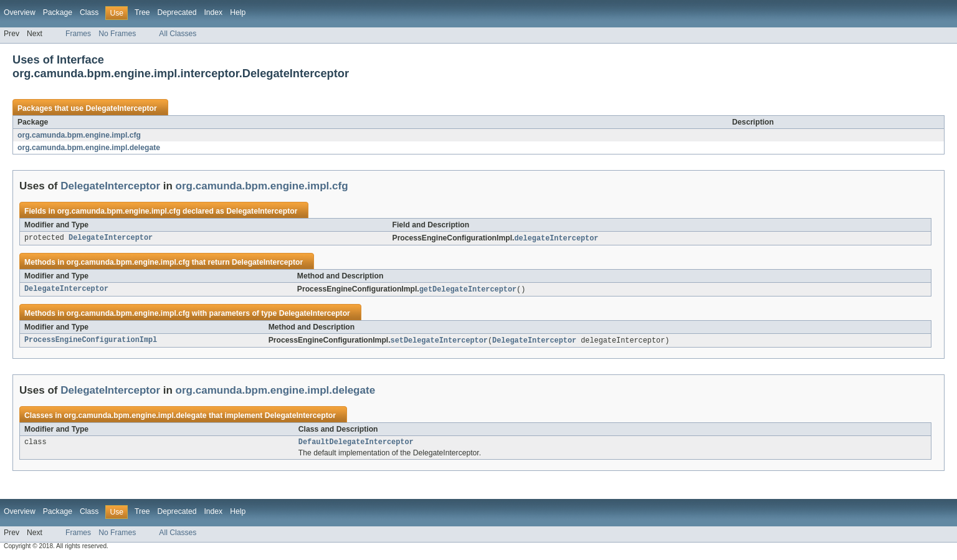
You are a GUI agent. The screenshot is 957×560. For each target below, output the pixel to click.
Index (213, 12)
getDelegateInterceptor (468, 290)
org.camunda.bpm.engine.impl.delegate (89, 148)
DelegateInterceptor (121, 108)
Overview (20, 12)
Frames (78, 34)
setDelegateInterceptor (439, 342)
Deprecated (177, 12)
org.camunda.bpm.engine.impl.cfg (79, 135)
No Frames (117, 34)
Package (58, 12)
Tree (142, 12)
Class (89, 12)
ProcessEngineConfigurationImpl (91, 342)
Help (238, 12)
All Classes (178, 34)
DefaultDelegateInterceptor (356, 445)
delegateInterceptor (556, 239)
